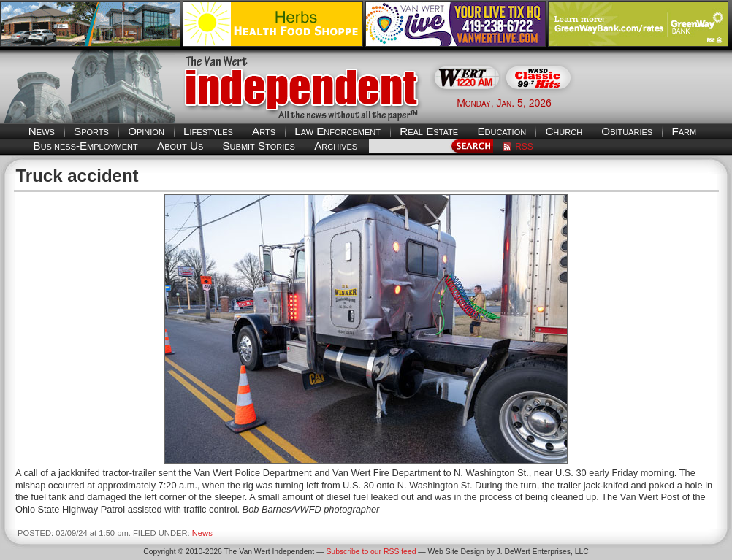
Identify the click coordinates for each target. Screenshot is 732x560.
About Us (180, 146)
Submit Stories (258, 146)
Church (564, 131)
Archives (336, 146)
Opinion (146, 131)
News (42, 131)
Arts (264, 131)
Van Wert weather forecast (659, 102)
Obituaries (627, 131)
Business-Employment (86, 146)
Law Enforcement (338, 131)
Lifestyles (208, 131)
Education (502, 131)
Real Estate (429, 131)
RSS (524, 147)
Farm (684, 131)
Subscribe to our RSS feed (371, 552)
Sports (91, 131)
